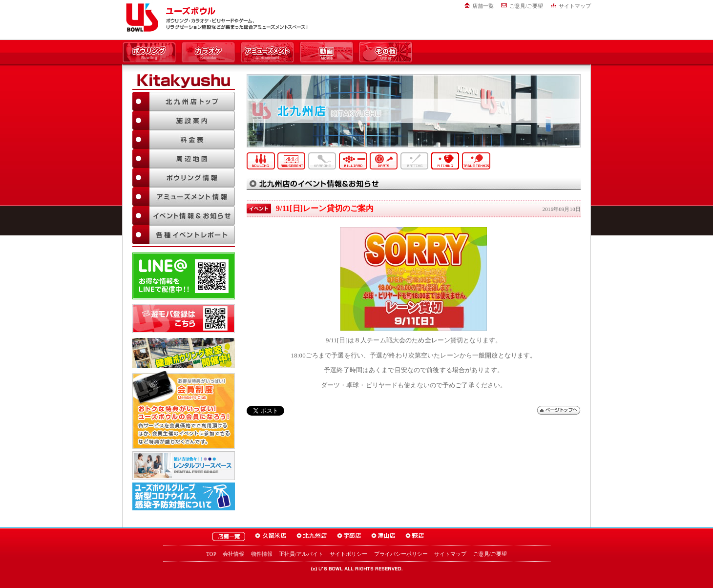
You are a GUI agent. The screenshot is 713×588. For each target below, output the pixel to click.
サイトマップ (575, 6)
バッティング (415, 161)
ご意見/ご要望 (526, 6)
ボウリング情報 (184, 178)
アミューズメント (267, 53)
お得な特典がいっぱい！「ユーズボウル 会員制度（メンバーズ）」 (184, 410)
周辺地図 (184, 158)
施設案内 (184, 120)
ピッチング (445, 161)
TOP (211, 554)
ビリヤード (353, 161)
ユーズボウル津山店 (383, 536)
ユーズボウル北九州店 (312, 536)
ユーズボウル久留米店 (271, 536)
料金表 (184, 139)
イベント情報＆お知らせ (184, 216)
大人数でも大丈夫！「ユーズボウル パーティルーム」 (184, 466)
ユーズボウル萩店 (415, 536)
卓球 (476, 161)
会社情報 (233, 554)
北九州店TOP (184, 101)
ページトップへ (559, 410)
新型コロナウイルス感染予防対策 (184, 496)
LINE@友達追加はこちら (184, 276)
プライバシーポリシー (401, 554)
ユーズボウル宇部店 (349, 536)
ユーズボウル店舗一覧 (229, 536)
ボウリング (149, 53)
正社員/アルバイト (301, 554)
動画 (326, 53)
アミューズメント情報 (184, 197)
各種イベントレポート (184, 235)
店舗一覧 (483, 6)
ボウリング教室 (184, 353)
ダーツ (384, 161)
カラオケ (208, 53)
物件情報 (262, 554)
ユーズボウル (140, 18)
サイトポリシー (348, 554)
